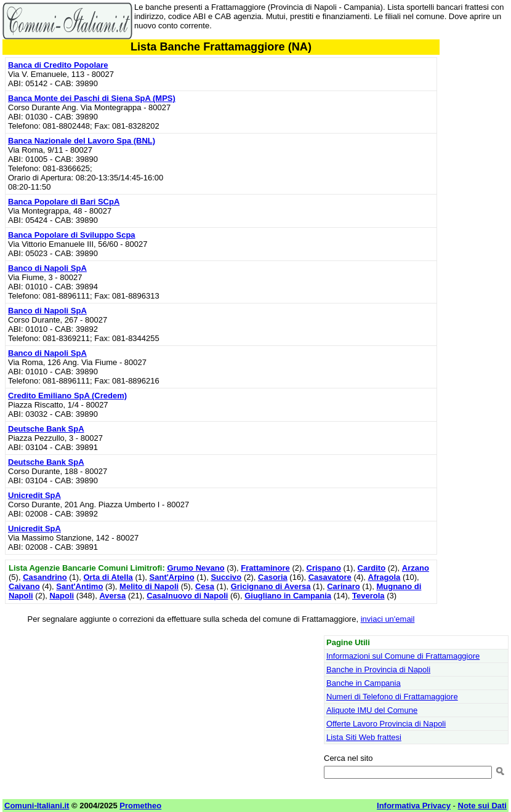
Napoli (62, 596)
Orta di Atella (108, 577)
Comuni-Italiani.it (37, 806)
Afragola (384, 577)
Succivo (226, 577)
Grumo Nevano (195, 568)
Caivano (24, 586)
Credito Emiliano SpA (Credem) (67, 396)
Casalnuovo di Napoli (187, 596)
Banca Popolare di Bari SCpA (64, 202)
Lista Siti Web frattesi (364, 737)
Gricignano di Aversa (271, 586)
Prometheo (140, 806)
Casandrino (45, 577)
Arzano (416, 568)
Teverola (368, 596)
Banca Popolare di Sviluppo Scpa (72, 235)
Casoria (273, 577)
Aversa (112, 596)
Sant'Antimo (79, 586)
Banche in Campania (364, 683)
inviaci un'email (388, 619)
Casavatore (330, 577)
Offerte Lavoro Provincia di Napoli (386, 724)
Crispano (324, 568)
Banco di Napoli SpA (47, 268)
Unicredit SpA (34, 495)
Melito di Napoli (149, 586)
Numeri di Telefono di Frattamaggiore (392, 697)
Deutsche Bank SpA (46, 429)
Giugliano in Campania (288, 596)
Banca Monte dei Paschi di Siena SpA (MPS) (92, 98)
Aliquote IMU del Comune (372, 710)
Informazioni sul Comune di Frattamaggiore (403, 656)
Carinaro (343, 586)
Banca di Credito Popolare (58, 65)
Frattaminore (265, 568)
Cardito (372, 568)
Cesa (205, 586)
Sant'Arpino (172, 577)
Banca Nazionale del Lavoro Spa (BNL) (82, 141)
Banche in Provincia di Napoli (378, 669)
